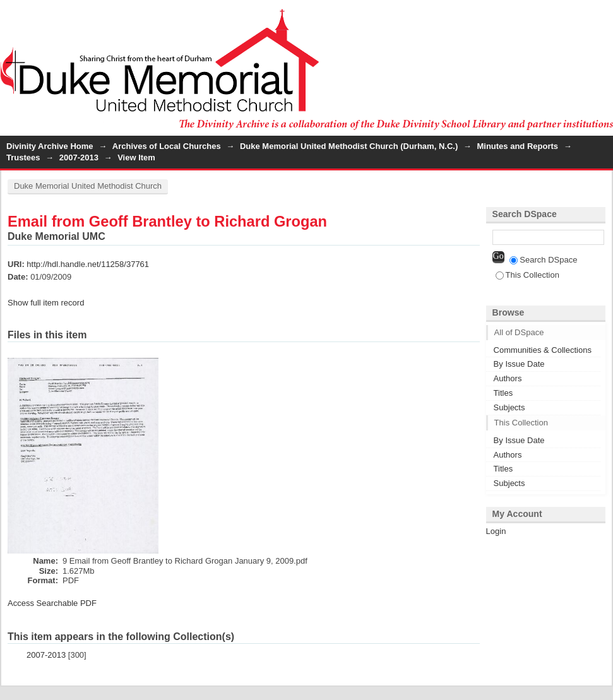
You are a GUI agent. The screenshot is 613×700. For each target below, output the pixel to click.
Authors (508, 378)
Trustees (23, 157)
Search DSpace (543, 260)
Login (603, 15)
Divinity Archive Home (50, 146)
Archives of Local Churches (167, 146)
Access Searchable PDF (52, 603)
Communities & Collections (543, 350)
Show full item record (46, 303)
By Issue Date (519, 364)
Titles (503, 393)
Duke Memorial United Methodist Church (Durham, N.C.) (349, 146)
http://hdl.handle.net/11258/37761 (88, 264)
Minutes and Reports (517, 146)
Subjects (509, 407)
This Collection (527, 275)
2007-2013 (79, 157)
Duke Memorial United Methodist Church (88, 186)
